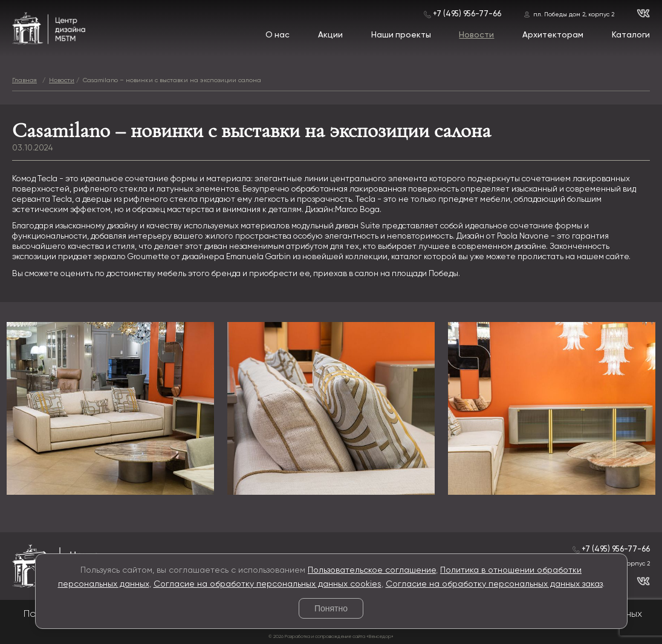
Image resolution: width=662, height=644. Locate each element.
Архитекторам (553, 35)
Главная (24, 80)
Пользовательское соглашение (372, 570)
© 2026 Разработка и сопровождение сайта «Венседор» (331, 637)
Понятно (331, 608)
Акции (330, 35)
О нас (277, 35)
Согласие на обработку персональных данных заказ (494, 584)
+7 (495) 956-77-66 (467, 14)
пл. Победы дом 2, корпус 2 (574, 14)
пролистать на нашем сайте (573, 257)
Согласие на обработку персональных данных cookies (268, 584)
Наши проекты (401, 35)
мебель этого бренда (199, 274)
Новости (476, 35)
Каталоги (631, 35)
